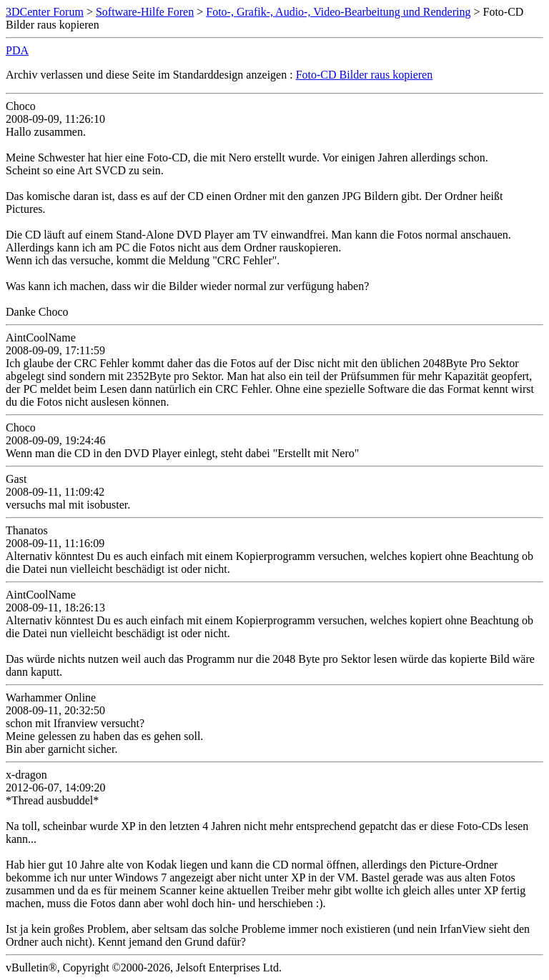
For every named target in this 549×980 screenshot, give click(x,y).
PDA (17, 50)
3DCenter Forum (45, 12)
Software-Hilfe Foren (145, 12)
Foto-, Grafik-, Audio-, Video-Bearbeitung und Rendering (338, 12)
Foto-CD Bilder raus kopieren (365, 75)
